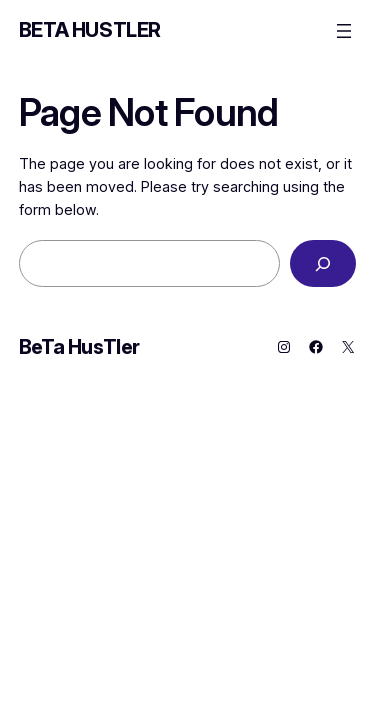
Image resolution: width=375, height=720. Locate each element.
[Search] (323, 263)
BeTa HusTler (90, 30)
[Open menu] (344, 31)
